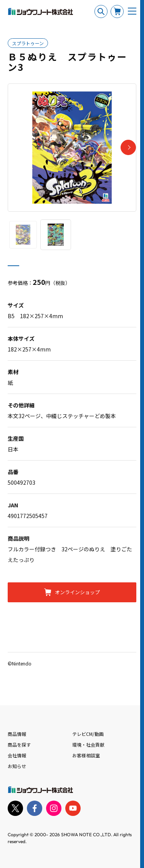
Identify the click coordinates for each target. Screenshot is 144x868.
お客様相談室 (86, 755)
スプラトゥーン (28, 43)
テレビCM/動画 (88, 734)
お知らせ (17, 766)
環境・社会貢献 (88, 745)
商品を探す (19, 745)
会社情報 (17, 755)
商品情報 (17, 734)
